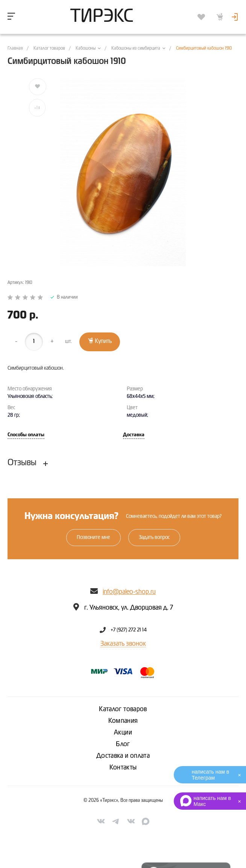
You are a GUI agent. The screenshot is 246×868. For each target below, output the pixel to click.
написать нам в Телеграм (210, 775)
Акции (123, 733)
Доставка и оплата (123, 756)
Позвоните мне (93, 537)
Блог (123, 744)
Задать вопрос (154, 537)
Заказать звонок (123, 644)
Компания (123, 721)
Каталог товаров (123, 709)
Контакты (123, 768)
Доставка (134, 435)
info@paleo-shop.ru (129, 592)
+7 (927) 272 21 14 (129, 630)
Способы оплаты (26, 435)
